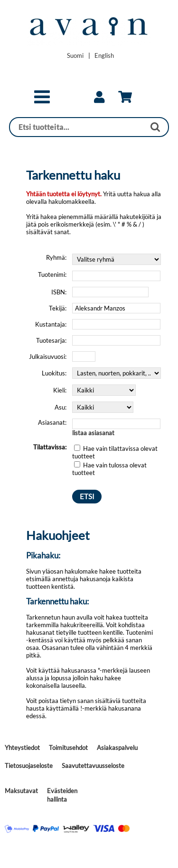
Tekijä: (58, 308)
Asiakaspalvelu (117, 748)
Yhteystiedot (22, 748)
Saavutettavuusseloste (93, 766)
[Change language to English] (104, 55)
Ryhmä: (56, 257)
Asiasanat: (52, 422)
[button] (42, 101)
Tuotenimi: (52, 274)
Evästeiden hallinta (62, 795)
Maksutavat (21, 791)
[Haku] (77, 127)
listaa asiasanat (93, 433)
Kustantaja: (51, 324)
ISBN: (59, 292)
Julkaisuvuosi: (48, 356)
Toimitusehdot (68, 748)
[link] (99, 97)
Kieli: (60, 390)
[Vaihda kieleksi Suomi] (75, 55)
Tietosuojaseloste (29, 766)
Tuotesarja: (51, 340)
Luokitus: (54, 373)
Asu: (61, 407)
